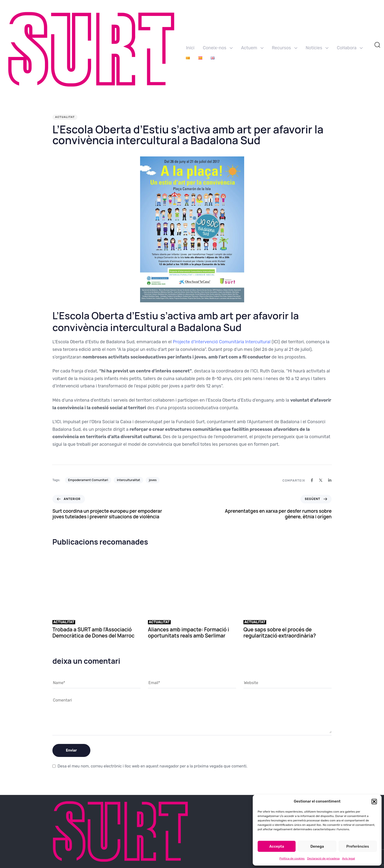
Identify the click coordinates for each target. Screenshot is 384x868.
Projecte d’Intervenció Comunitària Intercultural (222, 342)
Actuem (252, 48)
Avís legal (349, 858)
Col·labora (350, 48)
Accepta (277, 846)
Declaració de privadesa (323, 858)
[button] (374, 802)
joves (153, 480)
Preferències (358, 846)
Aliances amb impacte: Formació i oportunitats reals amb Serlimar (188, 632)
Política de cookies (292, 858)
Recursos (285, 48)
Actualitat (65, 117)
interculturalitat (128, 480)
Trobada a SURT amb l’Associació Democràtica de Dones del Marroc (93, 632)
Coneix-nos (218, 48)
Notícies (317, 48)
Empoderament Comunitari (88, 480)
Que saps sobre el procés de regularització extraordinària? (280, 632)
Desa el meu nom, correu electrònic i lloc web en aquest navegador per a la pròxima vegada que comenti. (152, 766)
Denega (317, 846)
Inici (190, 48)
